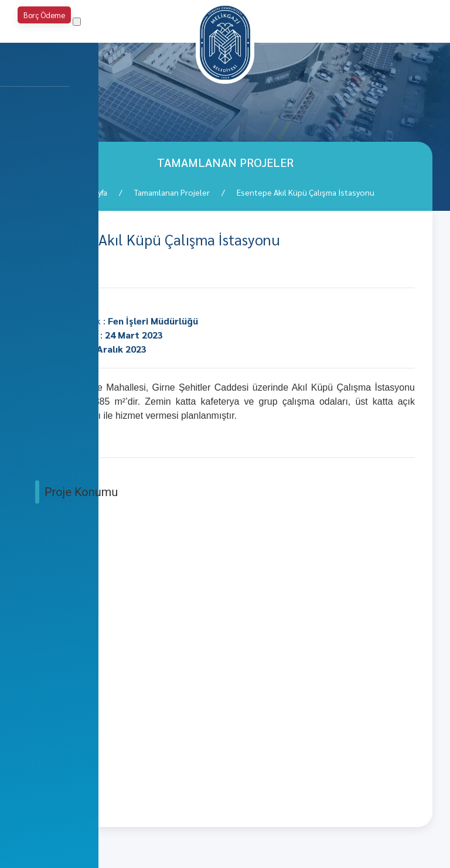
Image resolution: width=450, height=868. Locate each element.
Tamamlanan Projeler (172, 192)
